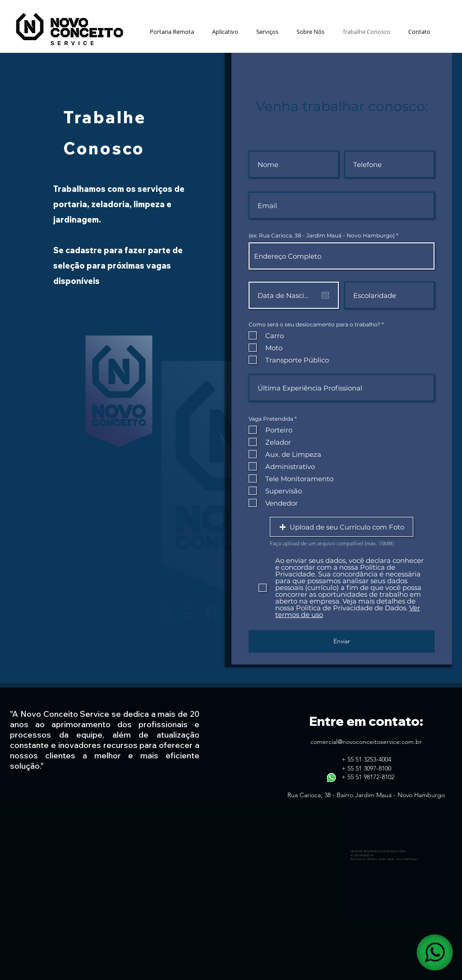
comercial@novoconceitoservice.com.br (366, 742)
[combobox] (342, 256)
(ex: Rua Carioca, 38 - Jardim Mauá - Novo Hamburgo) (322, 236)
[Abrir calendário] (325, 295)
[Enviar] (342, 641)
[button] (267, 32)
